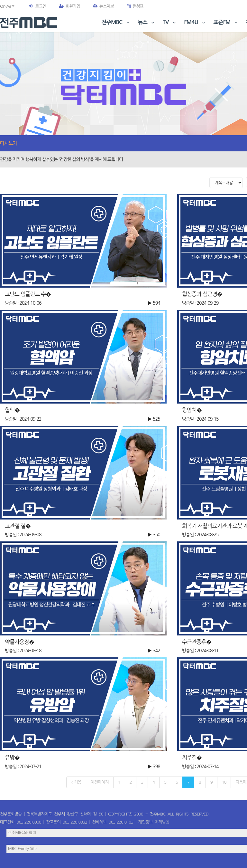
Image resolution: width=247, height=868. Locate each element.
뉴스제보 (103, 6)
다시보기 (8, 143)
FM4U (195, 22)
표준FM (226, 22)
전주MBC (116, 22)
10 (224, 782)
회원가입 (69, 6)
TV (170, 22)
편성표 (135, 6)
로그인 (41, 6)
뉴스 (147, 22)
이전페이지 (100, 782)
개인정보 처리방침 (154, 822)
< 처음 (76, 782)
